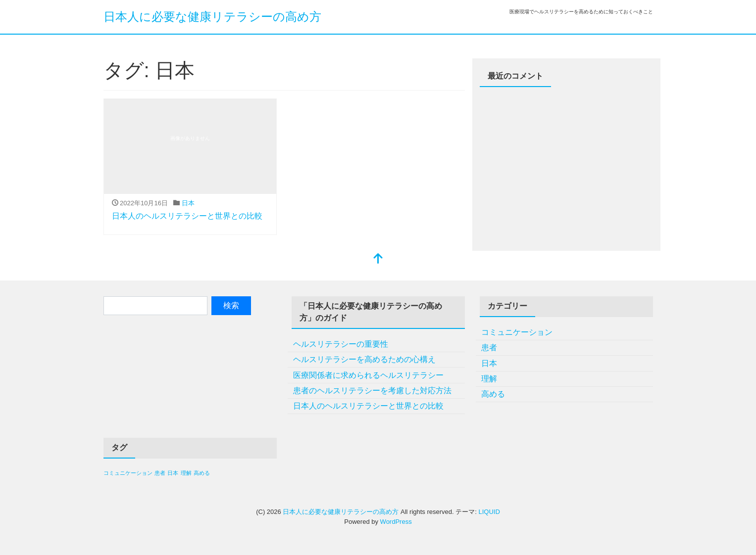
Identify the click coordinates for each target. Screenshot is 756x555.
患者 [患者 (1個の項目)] (160, 473)
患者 (489, 347)
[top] (378, 259)
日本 (188, 203)
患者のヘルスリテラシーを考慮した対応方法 (372, 391)
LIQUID (489, 512)
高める (493, 394)
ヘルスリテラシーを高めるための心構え (364, 359)
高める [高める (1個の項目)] (202, 473)
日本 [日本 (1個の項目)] (173, 473)
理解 (489, 379)
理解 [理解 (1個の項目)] (186, 473)
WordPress (396, 522)
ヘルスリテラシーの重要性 (341, 344)
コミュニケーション (517, 332)
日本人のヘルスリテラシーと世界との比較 (187, 216)
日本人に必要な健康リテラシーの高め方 (212, 17)
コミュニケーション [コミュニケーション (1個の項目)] (128, 473)
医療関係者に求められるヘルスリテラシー (368, 375)
